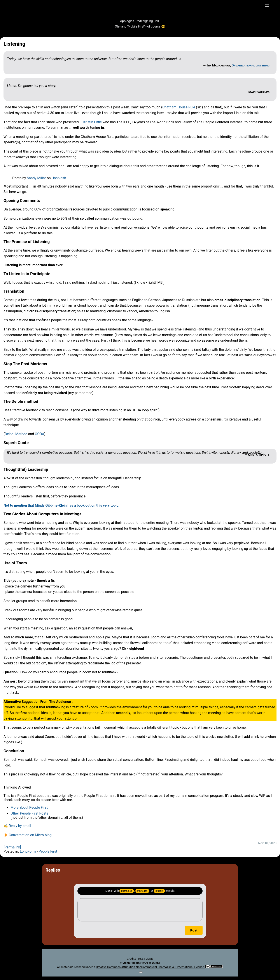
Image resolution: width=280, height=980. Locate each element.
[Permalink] (12, 847)
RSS (141, 959)
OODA (39, 434)
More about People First (29, 807)
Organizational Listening (251, 65)
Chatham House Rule (179, 107)
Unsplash (59, 178)
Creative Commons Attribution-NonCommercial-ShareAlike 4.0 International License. (150, 967)
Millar (42, 178)
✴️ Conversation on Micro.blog (28, 835)
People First (48, 851)
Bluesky (159, 891)
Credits (131, 959)
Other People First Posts (29, 813)
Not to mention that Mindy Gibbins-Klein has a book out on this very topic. (61, 505)
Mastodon (142, 891)
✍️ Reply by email (17, 826)
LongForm (28, 851)
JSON (149, 959)
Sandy (32, 178)
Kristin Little (92, 122)
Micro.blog (127, 891)
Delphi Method (16, 434)
